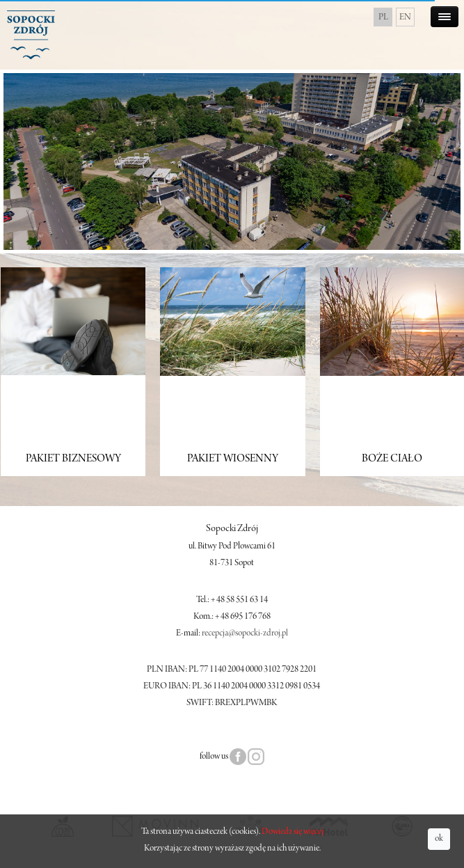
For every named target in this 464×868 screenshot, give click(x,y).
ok (439, 839)
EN (405, 17)
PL (383, 17)
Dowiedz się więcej (293, 832)
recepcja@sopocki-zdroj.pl (245, 633)
